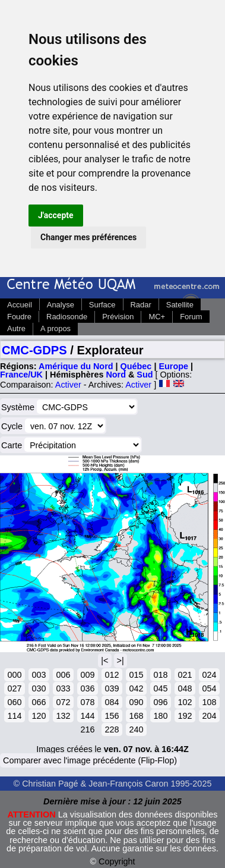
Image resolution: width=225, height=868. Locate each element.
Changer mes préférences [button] (88, 237)
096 (160, 702)
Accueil (20, 305)
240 (136, 729)
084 (112, 702)
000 (14, 675)
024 (209, 675)
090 (136, 702)
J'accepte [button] (56, 215)
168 (136, 716)
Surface (102, 305)
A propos (56, 328)
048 (185, 688)
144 (87, 716)
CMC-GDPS (34, 350)
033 (63, 688)
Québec (136, 366)
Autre (16, 328)
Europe (173, 366)
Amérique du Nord (76, 366)
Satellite (180, 305)
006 (63, 675)
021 (185, 675)
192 (185, 716)
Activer (68, 385)
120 (39, 716)
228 (112, 729)
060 (14, 702)
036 (87, 688)
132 (63, 716)
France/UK (21, 375)
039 (112, 688)
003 (39, 675)
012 (112, 675)
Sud (145, 375)
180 (160, 716)
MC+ (157, 317)
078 (87, 702)
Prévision (118, 317)
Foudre (19, 317)
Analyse (61, 305)
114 (14, 716)
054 (209, 688)
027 (14, 688)
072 (63, 702)
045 (160, 688)
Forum (191, 317)
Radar (141, 305)
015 (136, 675)
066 (39, 702)
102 (185, 702)
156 (112, 716)
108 (209, 702)
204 (209, 716)
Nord (116, 375)
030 (39, 688)
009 (87, 675)
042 (136, 688)
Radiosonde (67, 317)
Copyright (117, 861)
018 (160, 675)
